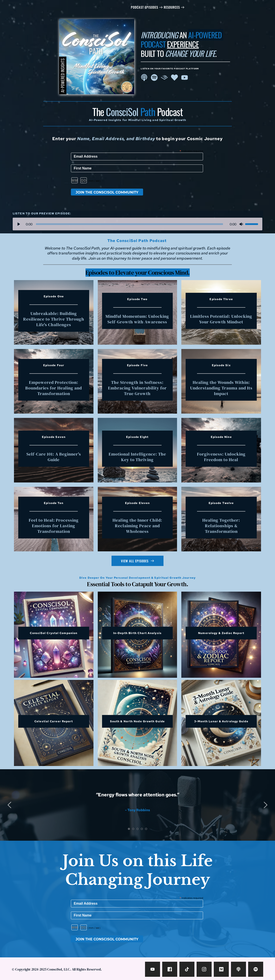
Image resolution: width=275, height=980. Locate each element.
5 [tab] (146, 829)
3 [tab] (137, 829)
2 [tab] (133, 829)
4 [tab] (142, 829)
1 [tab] (129, 829)
